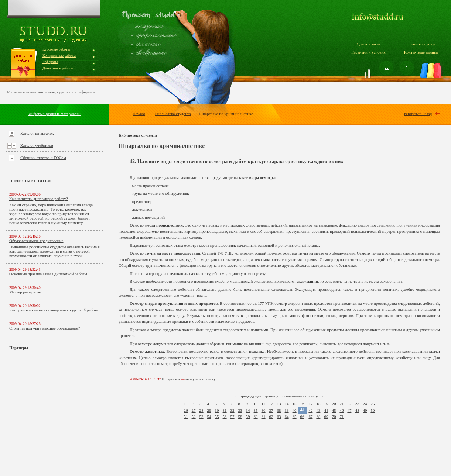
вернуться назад (418, 114)
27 (194, 410)
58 (240, 417)
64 (287, 417)
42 (310, 410)
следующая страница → (303, 396)
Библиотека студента (173, 114)
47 (349, 410)
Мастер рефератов (25, 292)
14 (287, 404)
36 (264, 410)
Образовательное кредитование (36, 241)
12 (271, 404)
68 (318, 417)
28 (201, 410)
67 (310, 417)
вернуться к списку (201, 379)
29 (209, 410)
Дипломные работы (58, 68)
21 (341, 404)
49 (365, 410)
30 (217, 410)
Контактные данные (421, 52)
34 (248, 410)
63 (279, 417)
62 (271, 417)
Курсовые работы (56, 49)
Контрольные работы (59, 56)
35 (256, 410)
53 (201, 417)
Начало (139, 114)
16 (302, 404)
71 (341, 417)
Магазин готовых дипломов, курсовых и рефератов (51, 92)
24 (365, 404)
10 (256, 404)
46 (341, 410)
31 (225, 410)
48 (357, 410)
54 (209, 417)
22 (349, 404)
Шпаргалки (171, 379)
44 (326, 410)
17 (310, 404)
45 (334, 410)
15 (295, 404)
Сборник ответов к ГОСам (43, 158)
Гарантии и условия (368, 52)
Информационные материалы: (54, 114)
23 (357, 404)
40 (295, 410)
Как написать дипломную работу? (39, 199)
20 (334, 404)
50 (373, 410)
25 (373, 404)
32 (233, 410)
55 (217, 417)
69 (326, 417)
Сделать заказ (368, 44)
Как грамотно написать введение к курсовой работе (54, 310)
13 (279, 404)
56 (225, 417)
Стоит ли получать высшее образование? (45, 328)
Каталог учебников (37, 145)
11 (264, 404)
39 (287, 410)
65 (295, 417)
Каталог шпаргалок (37, 133)
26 (186, 410)
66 (302, 417)
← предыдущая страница (257, 396)
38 (279, 410)
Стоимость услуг (421, 44)
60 (256, 417)
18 (318, 404)
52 (194, 417)
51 (186, 417)
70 (334, 417)
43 (318, 410)
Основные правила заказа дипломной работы (48, 274)
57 (233, 417)
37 (271, 410)
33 (240, 410)
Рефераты (50, 62)
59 (248, 417)
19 (326, 404)
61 (264, 417)
